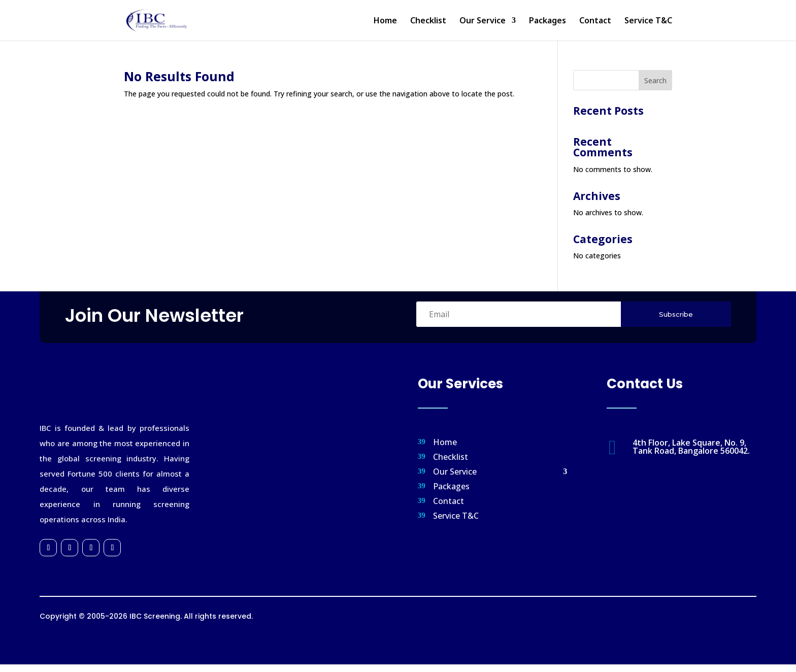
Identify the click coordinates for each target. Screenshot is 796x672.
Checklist (428, 21)
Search (655, 80)
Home (385, 21)
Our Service (483, 21)
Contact (595, 21)
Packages (548, 21)
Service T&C (648, 21)
